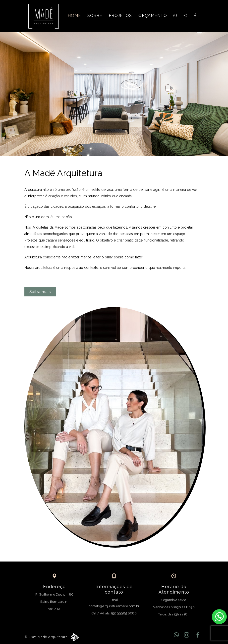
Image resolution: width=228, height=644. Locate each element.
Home (74, 16)
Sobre (95, 16)
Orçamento (153, 16)
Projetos (120, 16)
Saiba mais (40, 292)
